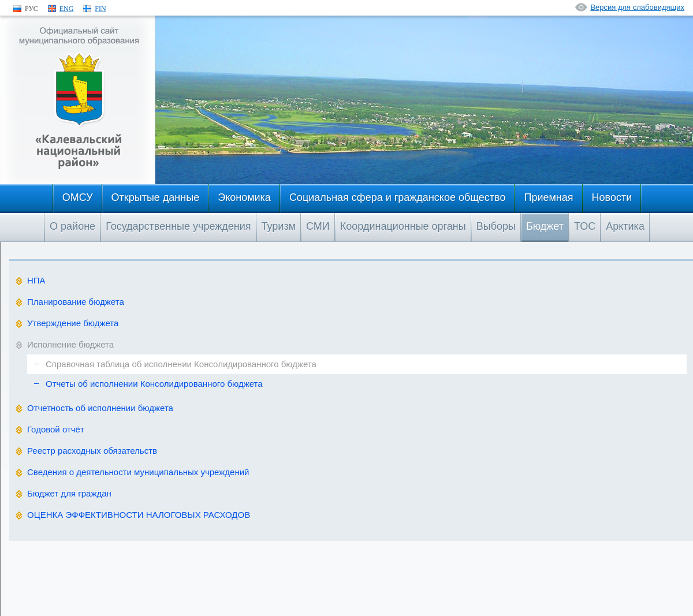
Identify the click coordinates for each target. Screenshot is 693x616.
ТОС (585, 226)
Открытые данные (156, 197)
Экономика (244, 197)
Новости (612, 197)
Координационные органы (403, 226)
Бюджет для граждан (69, 493)
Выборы (496, 226)
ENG (67, 9)
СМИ (318, 226)
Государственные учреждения (178, 226)
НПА (36, 280)
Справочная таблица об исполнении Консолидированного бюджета (181, 364)
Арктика (625, 226)
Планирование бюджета (76, 302)
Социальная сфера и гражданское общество (398, 197)
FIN (100, 9)
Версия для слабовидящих (637, 7)
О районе (72, 226)
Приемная (548, 197)
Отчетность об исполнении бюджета (100, 408)
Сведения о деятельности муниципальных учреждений (138, 472)
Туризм (279, 226)
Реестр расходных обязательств (92, 451)
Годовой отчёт (56, 429)
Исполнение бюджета (70, 344)
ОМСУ (78, 197)
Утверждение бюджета (73, 323)
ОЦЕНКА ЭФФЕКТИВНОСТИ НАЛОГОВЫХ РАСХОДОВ (139, 515)
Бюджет (545, 226)
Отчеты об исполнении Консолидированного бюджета (154, 384)
